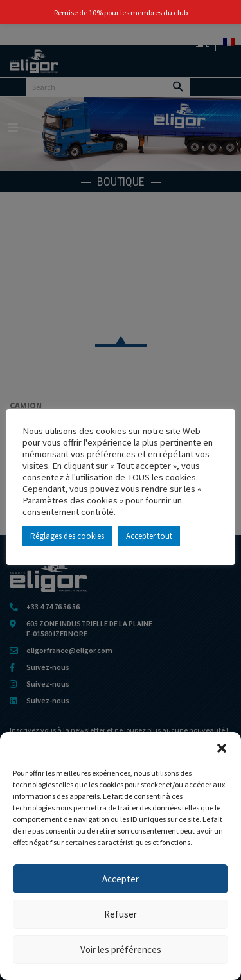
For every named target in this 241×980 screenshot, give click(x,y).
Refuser (121, 914)
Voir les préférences (121, 949)
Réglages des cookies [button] (67, 536)
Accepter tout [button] (149, 536)
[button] (222, 748)
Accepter (121, 879)
